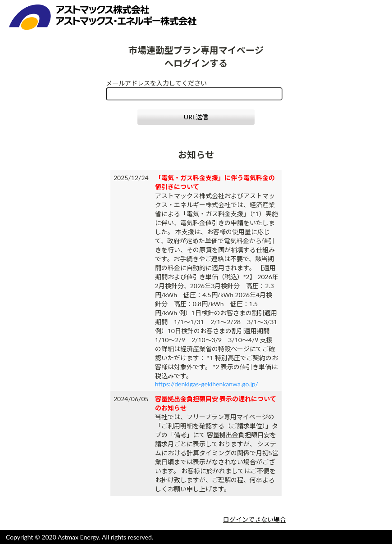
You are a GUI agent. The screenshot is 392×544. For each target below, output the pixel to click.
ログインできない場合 (255, 519)
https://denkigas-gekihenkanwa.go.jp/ (207, 384)
